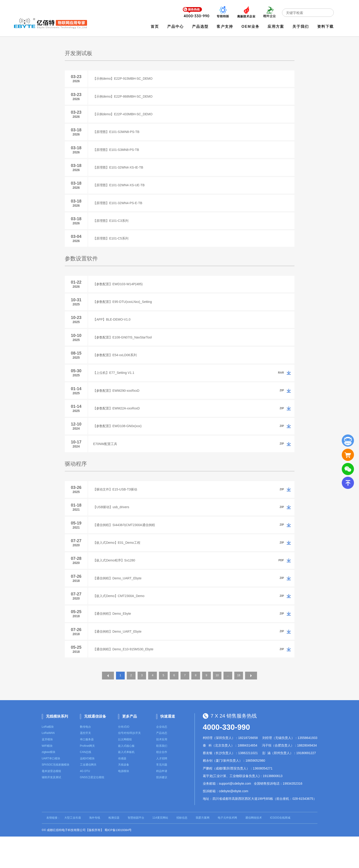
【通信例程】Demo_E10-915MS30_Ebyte (125, 681)
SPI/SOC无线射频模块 (56, 796)
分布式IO (124, 758)
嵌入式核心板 (126, 777)
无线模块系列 (57, 748)
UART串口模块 (51, 790)
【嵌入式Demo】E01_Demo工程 (118, 568)
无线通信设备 (95, 748)
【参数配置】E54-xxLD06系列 (117, 370)
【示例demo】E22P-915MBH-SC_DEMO (124, 79)
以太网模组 (125, 771)
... (233, 708)
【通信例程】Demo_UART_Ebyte (119, 605)
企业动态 (162, 758)
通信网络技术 (254, 849)
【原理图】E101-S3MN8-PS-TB (118, 154)
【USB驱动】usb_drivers (113, 530)
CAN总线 (86, 783)
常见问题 (162, 796)
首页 (156, 27)
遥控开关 (85, 765)
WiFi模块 (47, 777)
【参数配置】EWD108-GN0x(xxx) (119, 445)
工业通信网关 (88, 796)
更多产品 (130, 748)
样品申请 (162, 803)
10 (221, 708)
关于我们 (302, 27)
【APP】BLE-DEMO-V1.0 (114, 333)
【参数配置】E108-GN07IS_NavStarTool (124, 351)
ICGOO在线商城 (280, 849)
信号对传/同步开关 (129, 765)
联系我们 (162, 777)
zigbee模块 (49, 783)
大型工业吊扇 (73, 849)
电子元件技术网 (227, 849)
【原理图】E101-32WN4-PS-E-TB (119, 211)
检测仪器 (114, 849)
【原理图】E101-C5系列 (112, 248)
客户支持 (226, 27)
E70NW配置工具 (107, 464)
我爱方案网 (203, 849)
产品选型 (201, 27)
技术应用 (162, 771)
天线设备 (124, 796)
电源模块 (124, 803)
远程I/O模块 (87, 790)
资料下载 (326, 27)
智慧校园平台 (136, 849)
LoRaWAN (48, 765)
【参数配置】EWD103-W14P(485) (120, 295)
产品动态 (162, 765)
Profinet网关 (87, 777)
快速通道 (168, 748)
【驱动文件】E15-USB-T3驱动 (117, 511)
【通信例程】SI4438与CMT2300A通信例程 (126, 549)
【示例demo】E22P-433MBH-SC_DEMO (124, 116)
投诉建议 (162, 809)
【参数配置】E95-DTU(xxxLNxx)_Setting (124, 314)
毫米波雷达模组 (51, 803)
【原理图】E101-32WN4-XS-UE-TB (121, 192)
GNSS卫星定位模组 (92, 809)
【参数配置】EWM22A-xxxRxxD (118, 427)
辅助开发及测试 (51, 809)
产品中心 (176, 27)
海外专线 (95, 849)
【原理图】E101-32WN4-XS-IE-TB (120, 173)
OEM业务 (251, 27)
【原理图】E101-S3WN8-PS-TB (118, 135)
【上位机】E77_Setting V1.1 (115, 389)
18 (245, 708)
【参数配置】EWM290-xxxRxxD (118, 408)
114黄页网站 (160, 849)
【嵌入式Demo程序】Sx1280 (116, 586)
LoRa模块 (48, 758)
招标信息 (182, 849)
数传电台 (85, 758)
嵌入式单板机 (126, 783)
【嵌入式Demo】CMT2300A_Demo (120, 624)
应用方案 (277, 27)
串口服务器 (87, 771)
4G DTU (85, 803)
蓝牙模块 (47, 771)
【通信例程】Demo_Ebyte (114, 643)
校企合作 (162, 783)
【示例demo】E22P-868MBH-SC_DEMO (124, 98)
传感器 (122, 790)
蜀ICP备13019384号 (118, 861)
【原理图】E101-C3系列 (112, 229)
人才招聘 (162, 790)
